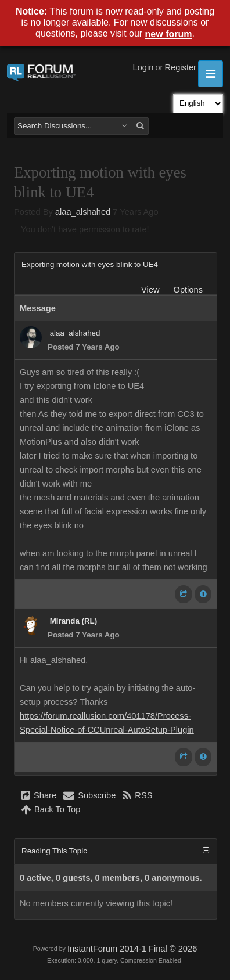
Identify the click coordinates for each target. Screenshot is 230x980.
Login (143, 67)
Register (180, 67)
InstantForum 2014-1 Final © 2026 (132, 949)
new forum (169, 35)
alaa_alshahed (83, 212)
